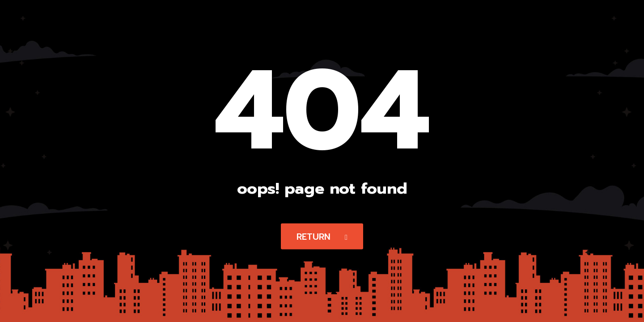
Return (322, 237)
